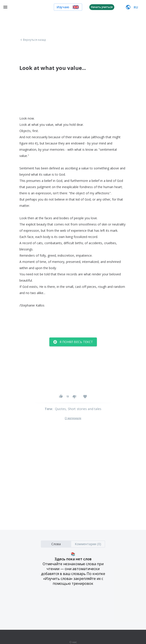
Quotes (60, 409)
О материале (73, 418)
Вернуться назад (33, 40)
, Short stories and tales (84, 409)
